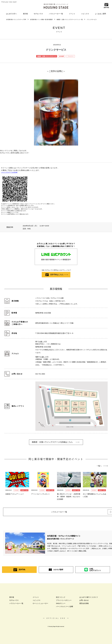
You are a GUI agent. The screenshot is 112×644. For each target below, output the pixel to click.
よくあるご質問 (100, 14)
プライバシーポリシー (64, 601)
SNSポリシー (61, 604)
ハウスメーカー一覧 (56, 14)
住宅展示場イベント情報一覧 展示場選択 (41, 20)
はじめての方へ (12, 14)
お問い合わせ (84, 601)
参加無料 (62, 56)
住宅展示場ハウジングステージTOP (16, 20)
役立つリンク (61, 598)
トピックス (85, 14)
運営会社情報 (84, 604)
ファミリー (71, 56)
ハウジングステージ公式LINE (9, 172)
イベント (72, 14)
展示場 (25, 14)
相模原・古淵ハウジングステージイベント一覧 (70, 20)
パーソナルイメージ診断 (65, 607)
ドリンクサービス (92, 20)
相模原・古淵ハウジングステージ (47, 56)
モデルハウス (38, 14)
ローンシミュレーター (40, 604)
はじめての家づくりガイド (89, 598)
